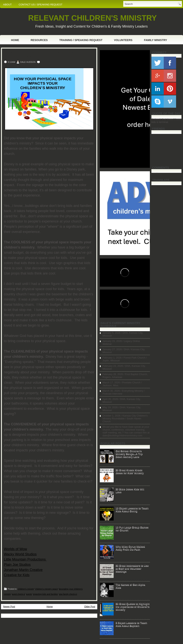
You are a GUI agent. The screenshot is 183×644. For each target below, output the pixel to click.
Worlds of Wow (15, 549)
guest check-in (18, 594)
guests (29, 594)
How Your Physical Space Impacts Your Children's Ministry (43, 55)
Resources (39, 40)
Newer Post (9, 607)
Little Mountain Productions (25, 559)
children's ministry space (46, 589)
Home (15, 40)
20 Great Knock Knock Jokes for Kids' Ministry (130, 471)
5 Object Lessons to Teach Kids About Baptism (131, 624)
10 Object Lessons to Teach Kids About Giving (132, 510)
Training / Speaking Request (81, 40)
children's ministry (26, 589)
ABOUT (7, 5)
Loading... (157, 173)
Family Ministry (155, 40)
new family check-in (68, 594)
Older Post (90, 607)
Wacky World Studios (20, 554)
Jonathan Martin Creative (23, 570)
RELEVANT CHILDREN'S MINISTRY (92, 18)
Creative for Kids (17, 575)
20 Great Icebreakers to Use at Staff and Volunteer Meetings (132, 568)
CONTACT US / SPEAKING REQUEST (41, 5)
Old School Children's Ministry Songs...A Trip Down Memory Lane (129, 454)
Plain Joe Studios (17, 565)
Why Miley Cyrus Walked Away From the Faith (130, 548)
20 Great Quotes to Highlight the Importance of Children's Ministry (133, 607)
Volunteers (123, 40)
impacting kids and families (45, 594)
